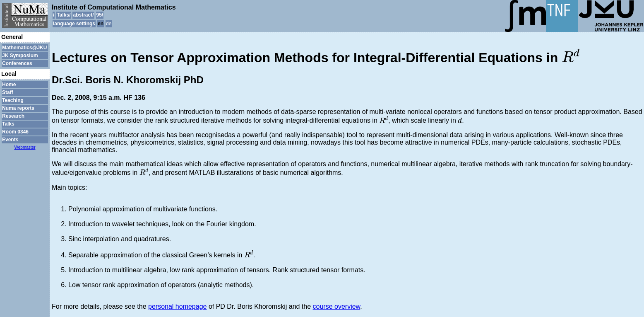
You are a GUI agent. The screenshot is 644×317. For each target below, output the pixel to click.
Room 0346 (15, 132)
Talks (8, 124)
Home (9, 85)
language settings (74, 24)
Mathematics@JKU (24, 48)
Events (10, 140)
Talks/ (64, 15)
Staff (8, 92)
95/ (100, 15)
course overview (337, 306)
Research (13, 116)
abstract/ (83, 15)
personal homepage (177, 306)
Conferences (17, 63)
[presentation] (571, 56)
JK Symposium (20, 56)
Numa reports (18, 108)
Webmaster (25, 147)
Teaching (13, 100)
